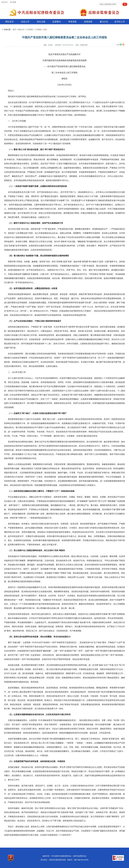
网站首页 (10, 22)
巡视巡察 (88, 22)
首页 (14, 30)
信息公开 (25, 22)
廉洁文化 (104, 22)
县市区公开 (120, 22)
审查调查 (72, 22)
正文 (45, 30)
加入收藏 (13, 2)
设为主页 (5, 2)
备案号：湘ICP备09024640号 (78, 860)
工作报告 (30, 30)
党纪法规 (41, 22)
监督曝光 (57, 22)
